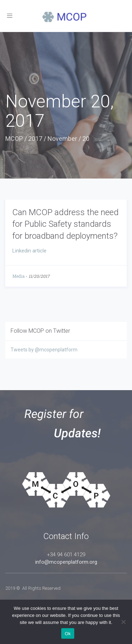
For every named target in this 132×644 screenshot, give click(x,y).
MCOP (14, 139)
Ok (68, 634)
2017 (35, 139)
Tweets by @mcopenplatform (44, 350)
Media (18, 276)
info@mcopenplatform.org (66, 562)
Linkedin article (29, 251)
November (62, 139)
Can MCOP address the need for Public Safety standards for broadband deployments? (65, 224)
